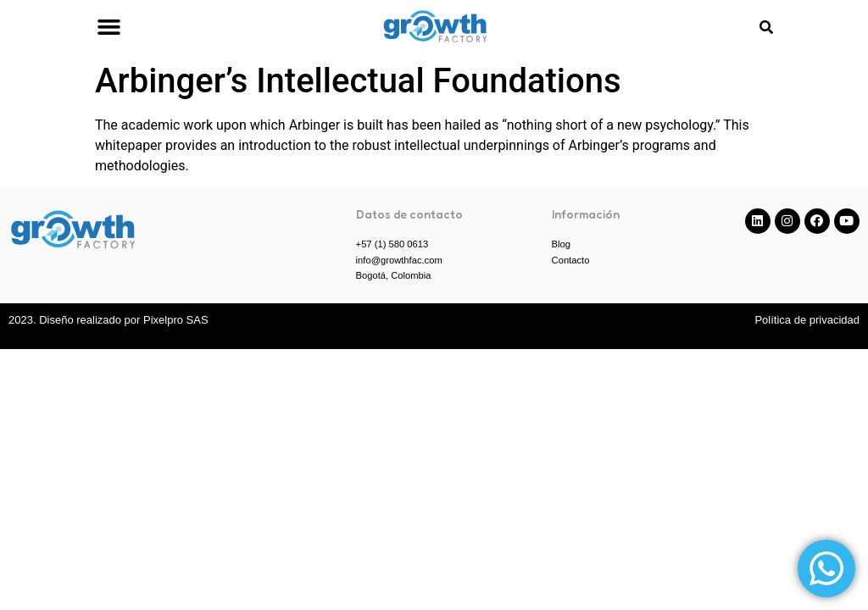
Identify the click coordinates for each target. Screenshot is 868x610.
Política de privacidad (807, 320)
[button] (108, 27)
